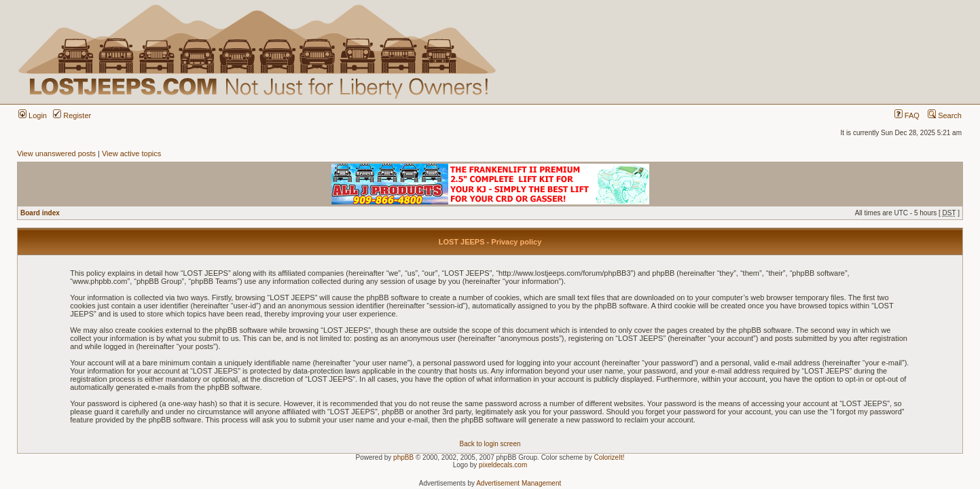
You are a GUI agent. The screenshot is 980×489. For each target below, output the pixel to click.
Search (945, 115)
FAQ (907, 115)
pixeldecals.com (503, 465)
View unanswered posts (56, 153)
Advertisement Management (519, 483)
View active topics (131, 153)
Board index (40, 213)
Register (72, 115)
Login (33, 115)
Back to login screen (490, 444)
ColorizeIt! (609, 457)
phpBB (403, 457)
